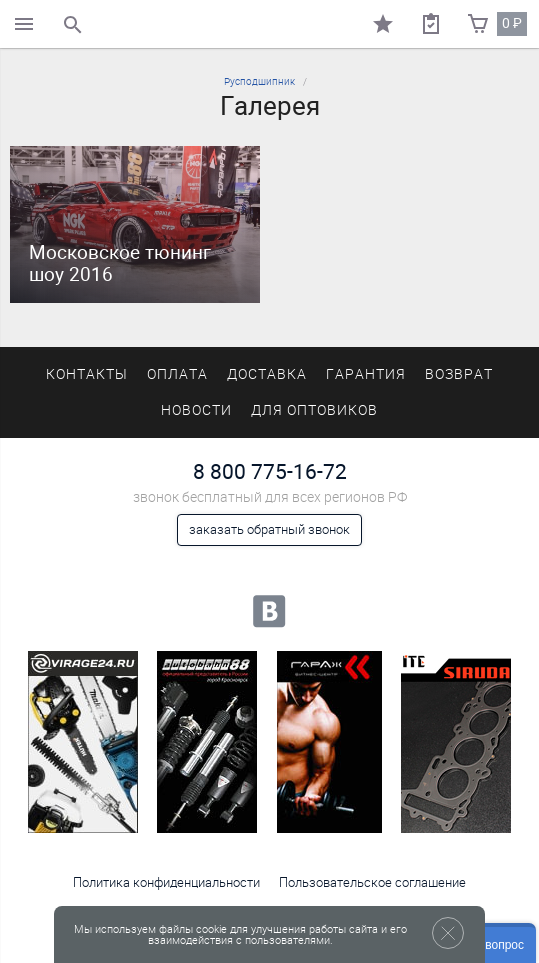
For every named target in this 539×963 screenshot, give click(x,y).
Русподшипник (259, 81)
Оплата (177, 374)
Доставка (267, 374)
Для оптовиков (314, 410)
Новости (196, 410)
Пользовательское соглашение (372, 882)
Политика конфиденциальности (166, 882)
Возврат (459, 374)
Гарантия (366, 374)
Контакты (87, 374)
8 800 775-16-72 (270, 471)
